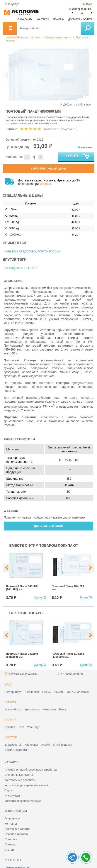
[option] (49, 75)
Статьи (9, 850)
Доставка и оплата (80, 19)
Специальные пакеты (58, 38)
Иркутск (10, 727)
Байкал (11, 720)
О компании (25, 19)
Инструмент (12, 796)
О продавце (12, 818)
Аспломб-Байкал (17, 38)
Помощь (59, 19)
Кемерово (49, 709)
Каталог (36, 38)
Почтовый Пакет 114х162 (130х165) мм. (68, 655)
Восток (11, 737)
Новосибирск (13, 709)
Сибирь (11, 702)
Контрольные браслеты (20, 780)
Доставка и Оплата (17, 829)
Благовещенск (62, 745)
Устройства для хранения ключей (27, 785)
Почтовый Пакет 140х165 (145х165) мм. (22, 588)
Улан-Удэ (33, 727)
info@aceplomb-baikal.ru (23, 674)
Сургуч (9, 790)
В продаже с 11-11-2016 (21, 268)
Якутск (46, 745)
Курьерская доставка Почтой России (33, 252)
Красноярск (32, 709)
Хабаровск (31, 745)
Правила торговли (17, 834)
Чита (21, 727)
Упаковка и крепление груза (23, 801)
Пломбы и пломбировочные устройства (31, 770)
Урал (9, 685)
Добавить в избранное (77, 105)
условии (45, 184)
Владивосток (13, 745)
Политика (11, 839)
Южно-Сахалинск (16, 750)
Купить (77, 157)
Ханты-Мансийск (78, 692)
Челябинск (32, 692)
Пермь (47, 692)
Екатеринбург (14, 692)
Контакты (43, 19)
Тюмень (59, 692)
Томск (62, 709)
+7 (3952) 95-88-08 (80, 9)
